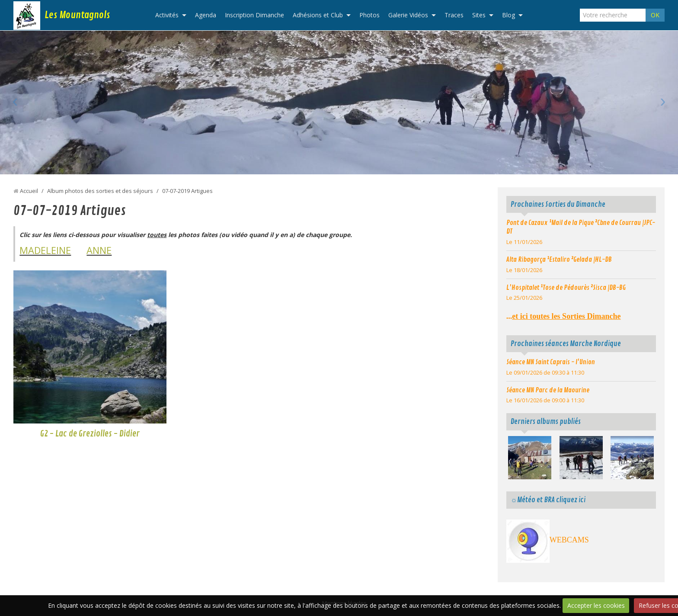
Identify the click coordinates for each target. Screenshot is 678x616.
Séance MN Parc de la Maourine (548, 390)
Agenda (206, 15)
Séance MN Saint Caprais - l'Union (551, 362)
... (564, 316)
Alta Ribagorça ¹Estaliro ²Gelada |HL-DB (559, 260)
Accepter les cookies (596, 605)
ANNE (99, 250)
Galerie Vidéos (408, 15)
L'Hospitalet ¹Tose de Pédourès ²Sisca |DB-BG (566, 288)
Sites (479, 15)
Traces (454, 15)
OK (655, 15)
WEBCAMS (569, 540)
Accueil (29, 191)
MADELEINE (45, 250)
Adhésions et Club (318, 15)
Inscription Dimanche (254, 15)
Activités (167, 15)
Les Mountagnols (77, 15)
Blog (508, 15)
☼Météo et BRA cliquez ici (548, 500)
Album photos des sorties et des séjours (100, 191)
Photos (369, 15)
